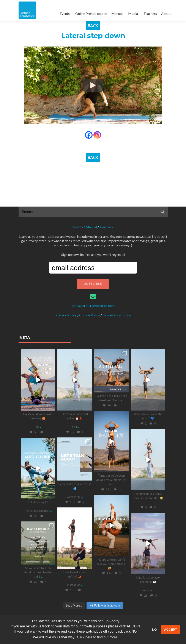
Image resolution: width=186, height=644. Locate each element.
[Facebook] (89, 135)
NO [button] (154, 630)
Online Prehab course (91, 13)
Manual (117, 13)
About (166, 13)
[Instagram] (97, 135)
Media (133, 13)
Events (65, 13)
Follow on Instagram (105, 568)
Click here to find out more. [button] (98, 637)
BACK (93, 26)
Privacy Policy (66, 278)
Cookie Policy (90, 278)
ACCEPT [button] (171, 630)
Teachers (150, 13)
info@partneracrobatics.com (93, 268)
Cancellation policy (117, 278)
